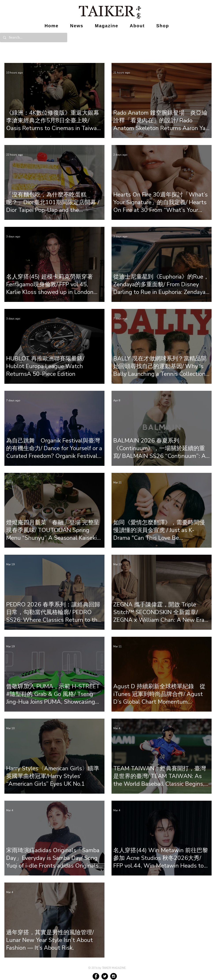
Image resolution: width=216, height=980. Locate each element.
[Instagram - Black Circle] (114, 976)
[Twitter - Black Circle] (105, 976)
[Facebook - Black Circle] (96, 976)
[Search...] (33, 38)
